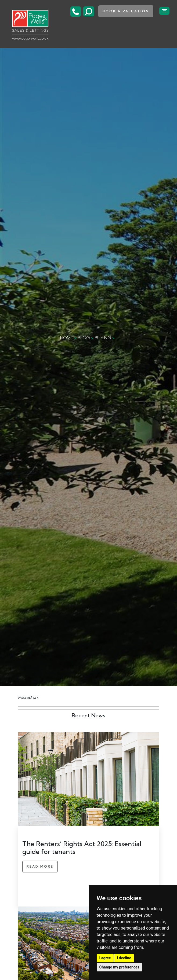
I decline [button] (124, 958)
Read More (40, 866)
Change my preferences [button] (119, 967)
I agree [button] (105, 958)
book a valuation (126, 11)
